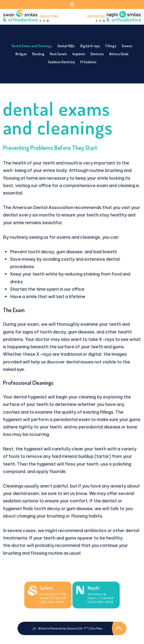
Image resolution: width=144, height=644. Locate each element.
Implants (79, 54)
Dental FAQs (66, 46)
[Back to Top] (119, 628)
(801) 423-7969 (49, 16)
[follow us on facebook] (41, 21)
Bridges (21, 54)
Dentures (97, 54)
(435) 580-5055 (96, 16)
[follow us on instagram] (44, 21)
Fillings (111, 46)
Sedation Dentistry (61, 62)
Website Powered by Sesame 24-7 (60, 629)
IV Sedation (88, 62)
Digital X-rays (90, 46)
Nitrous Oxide (119, 54)
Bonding (38, 54)
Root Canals (58, 54)
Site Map (96, 628)
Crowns (127, 46)
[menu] (72, 5)
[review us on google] (48, 21)
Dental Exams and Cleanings (32, 46)
